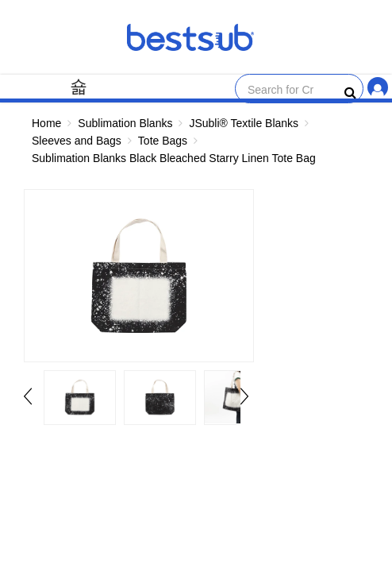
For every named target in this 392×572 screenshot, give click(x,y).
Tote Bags (163, 141)
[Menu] (79, 86)
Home (46, 123)
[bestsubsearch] (350, 93)
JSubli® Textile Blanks (244, 123)
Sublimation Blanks (125, 123)
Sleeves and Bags (77, 141)
